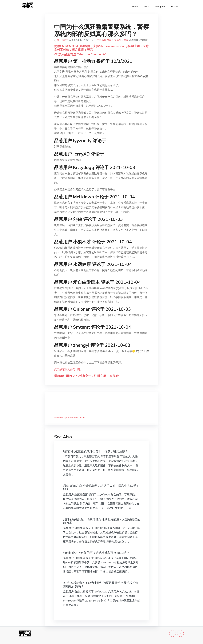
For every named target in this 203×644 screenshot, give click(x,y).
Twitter (175, 7)
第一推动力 (63, 40)
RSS (147, 7)
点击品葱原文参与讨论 (67, 369)
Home (135, 7)
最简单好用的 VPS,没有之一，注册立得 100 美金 (86, 376)
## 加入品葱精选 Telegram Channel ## (80, 54)
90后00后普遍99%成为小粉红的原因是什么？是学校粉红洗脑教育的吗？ (101, 585)
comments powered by (70, 417)
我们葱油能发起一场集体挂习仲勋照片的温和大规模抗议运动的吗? (101, 521)
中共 (99, 40)
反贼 (104, 40)
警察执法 (112, 40)
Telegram (160, 7)
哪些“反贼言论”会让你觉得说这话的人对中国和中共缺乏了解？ (101, 488)
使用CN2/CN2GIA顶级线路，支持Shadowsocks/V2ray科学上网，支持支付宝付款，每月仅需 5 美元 (101, 48)
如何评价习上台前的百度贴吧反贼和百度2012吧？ (96, 553)
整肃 (126, 40)
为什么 (120, 40)
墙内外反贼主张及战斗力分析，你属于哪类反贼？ (96, 451)
